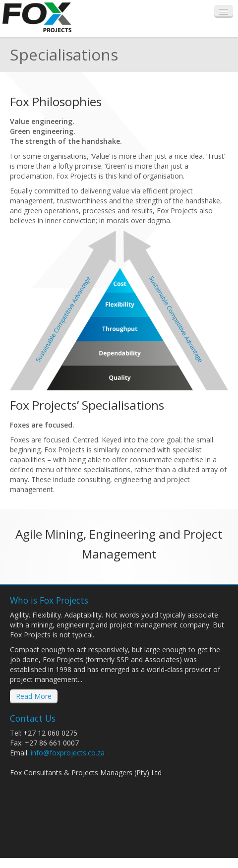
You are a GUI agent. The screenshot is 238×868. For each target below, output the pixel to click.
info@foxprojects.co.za (68, 753)
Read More (34, 696)
